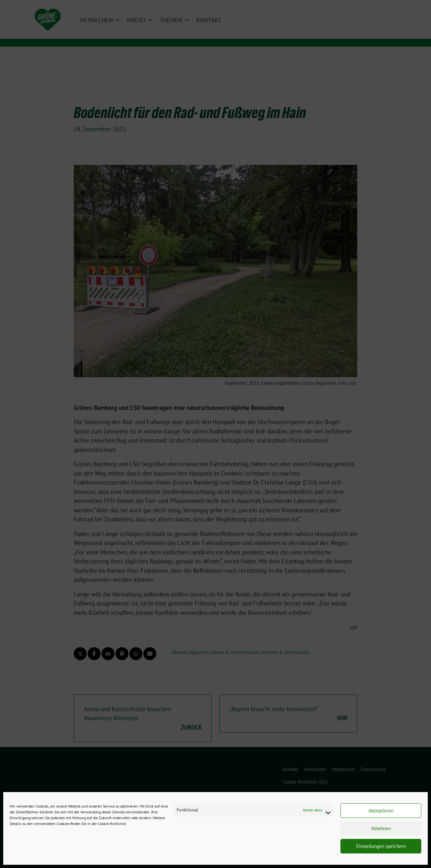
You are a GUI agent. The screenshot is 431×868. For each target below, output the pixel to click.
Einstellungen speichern (381, 846)
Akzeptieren (381, 811)
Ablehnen (381, 828)
